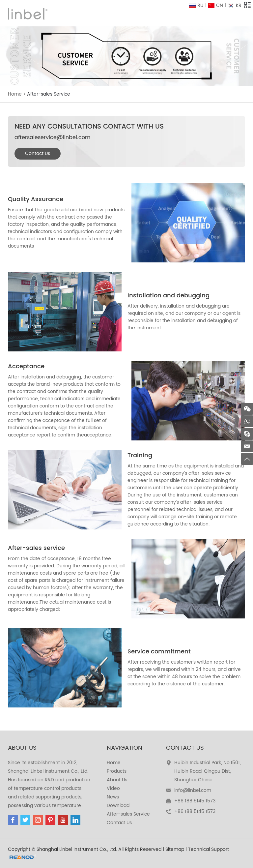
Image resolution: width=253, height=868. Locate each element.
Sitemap (175, 849)
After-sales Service (49, 94)
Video (113, 788)
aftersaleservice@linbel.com (52, 137)
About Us (117, 780)
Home (15, 94)
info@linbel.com (193, 790)
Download (118, 806)
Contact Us (38, 153)
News (113, 797)
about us (22, 748)
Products (117, 771)
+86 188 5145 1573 (195, 811)
